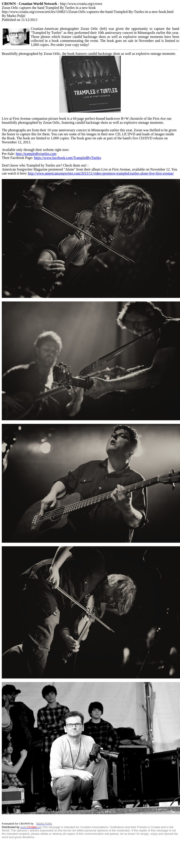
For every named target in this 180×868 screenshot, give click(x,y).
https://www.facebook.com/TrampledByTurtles (67, 158)
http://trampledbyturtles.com (36, 154)
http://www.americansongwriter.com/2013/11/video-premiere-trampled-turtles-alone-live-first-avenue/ (101, 173)
